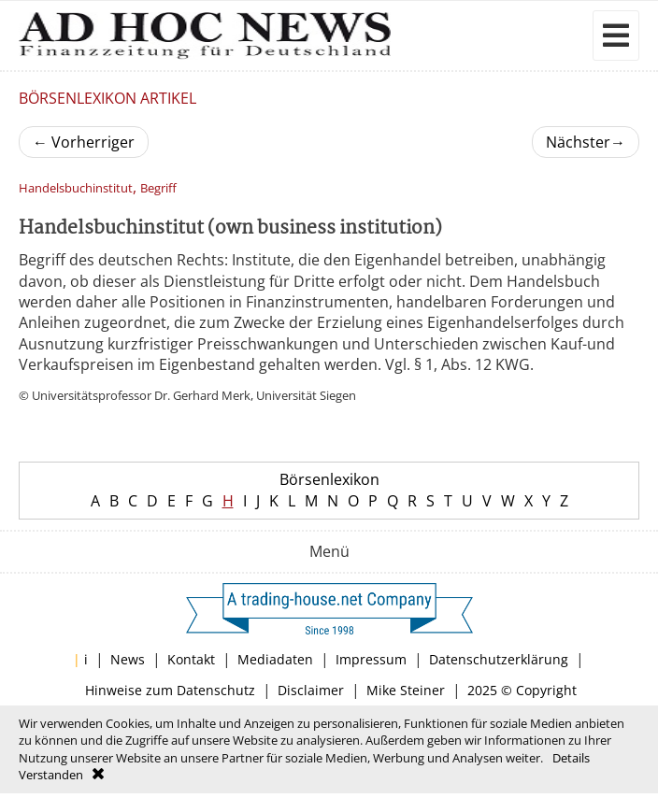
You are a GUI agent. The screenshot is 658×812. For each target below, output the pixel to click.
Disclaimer (311, 690)
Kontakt (191, 659)
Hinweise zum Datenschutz (170, 690)
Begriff (158, 188)
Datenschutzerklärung (499, 659)
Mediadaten (275, 659)
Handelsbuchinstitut (76, 188)
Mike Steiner (406, 690)
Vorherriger (84, 142)
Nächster (586, 142)
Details (571, 758)
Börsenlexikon (329, 479)
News (128, 659)
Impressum (371, 659)
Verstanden (51, 775)
